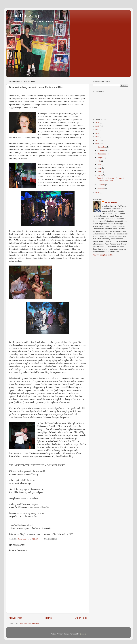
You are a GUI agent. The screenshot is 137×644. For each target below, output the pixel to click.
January (101, 188)
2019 (98, 193)
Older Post (81, 618)
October (101, 150)
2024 (98, 130)
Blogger (83, 634)
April (100, 172)
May (99, 168)
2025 (98, 126)
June (100, 164)
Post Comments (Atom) (29, 623)
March (100, 175)
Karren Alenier (111, 202)
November (102, 147)
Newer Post (16, 618)
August (101, 157)
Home (48, 618)
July (99, 161)
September (102, 154)
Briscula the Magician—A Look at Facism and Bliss (110, 179)
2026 (98, 123)
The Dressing (25, 16)
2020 (98, 144)
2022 (98, 137)
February (101, 185)
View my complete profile (103, 255)
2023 (98, 133)
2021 (98, 140)
